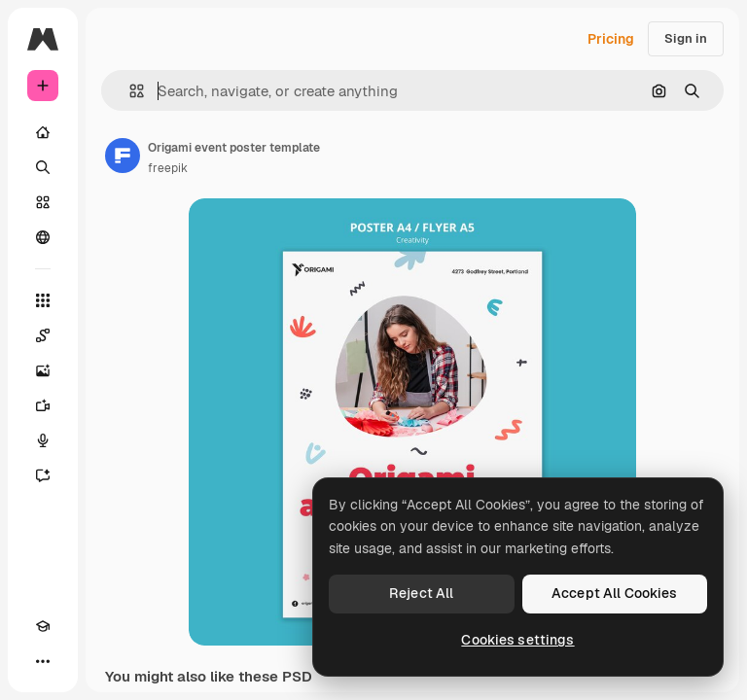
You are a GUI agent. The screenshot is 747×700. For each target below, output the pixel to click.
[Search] (43, 167)
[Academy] (43, 626)
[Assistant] (43, 475)
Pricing (611, 39)
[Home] (43, 132)
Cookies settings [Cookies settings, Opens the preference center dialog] (517, 640)
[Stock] (43, 202)
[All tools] (43, 300)
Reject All (421, 593)
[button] (129, 91)
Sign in (686, 38)
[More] (43, 661)
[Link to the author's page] (123, 156)
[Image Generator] (43, 370)
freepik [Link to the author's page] (168, 168)
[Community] (43, 237)
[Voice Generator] (43, 440)
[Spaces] (43, 335)
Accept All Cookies (615, 593)
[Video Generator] (43, 405)
